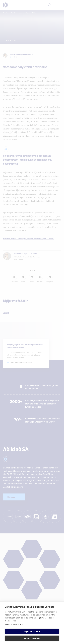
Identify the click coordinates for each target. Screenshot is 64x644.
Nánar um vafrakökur (14, 624)
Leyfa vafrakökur (32, 631)
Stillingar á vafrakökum (32, 638)
